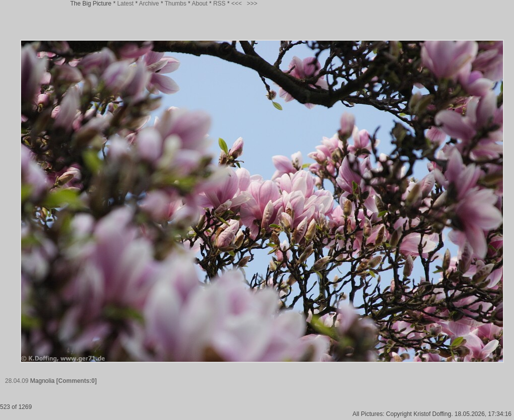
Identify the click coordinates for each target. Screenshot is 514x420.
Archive (149, 4)
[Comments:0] (77, 381)
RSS (220, 4)
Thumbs (175, 4)
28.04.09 (17, 381)
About (200, 4)
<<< (237, 4)
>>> (252, 4)
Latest (125, 4)
